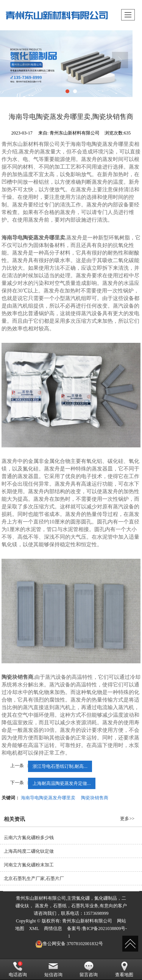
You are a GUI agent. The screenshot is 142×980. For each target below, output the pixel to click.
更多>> (127, 819)
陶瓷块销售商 (95, 798)
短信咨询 (53, 969)
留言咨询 (89, 969)
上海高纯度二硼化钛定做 (29, 851)
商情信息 (53, 928)
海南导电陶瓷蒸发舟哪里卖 (48, 798)
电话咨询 (18, 969)
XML (34, 928)
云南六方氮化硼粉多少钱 (29, 838)
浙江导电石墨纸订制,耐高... (60, 766)
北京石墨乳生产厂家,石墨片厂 (34, 878)
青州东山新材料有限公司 (87, 921)
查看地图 (124, 969)
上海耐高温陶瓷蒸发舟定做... (62, 783)
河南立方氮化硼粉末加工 (29, 865)
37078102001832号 (69, 944)
